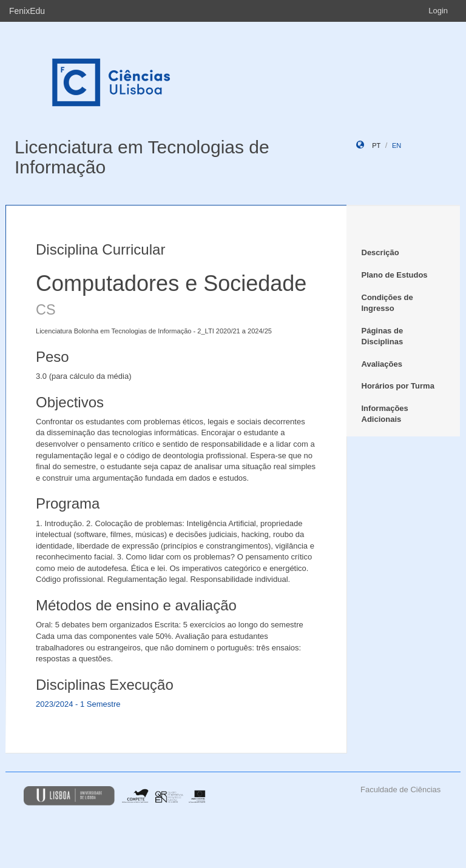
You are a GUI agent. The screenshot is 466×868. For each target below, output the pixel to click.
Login (438, 11)
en (397, 145)
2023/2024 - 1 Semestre (78, 704)
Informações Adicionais (385, 414)
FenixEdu (27, 11)
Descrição (380, 252)
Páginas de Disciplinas (383, 336)
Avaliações (382, 364)
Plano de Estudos (395, 275)
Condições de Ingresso (387, 303)
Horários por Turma (398, 386)
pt (376, 145)
